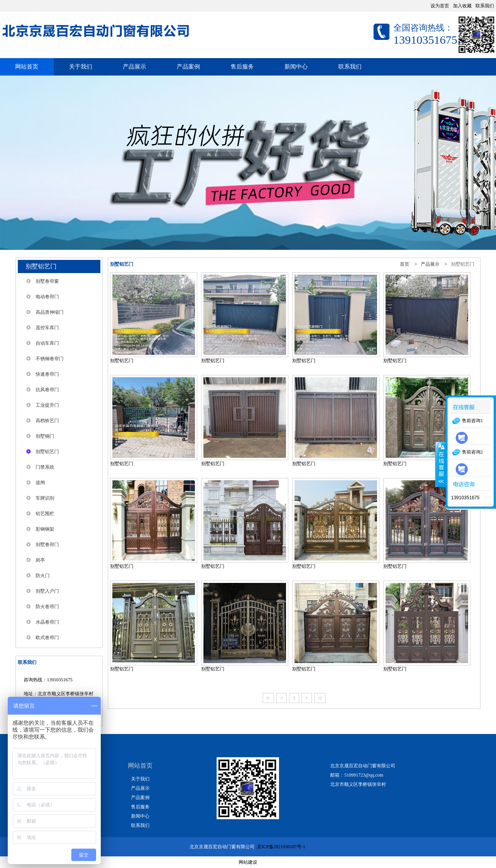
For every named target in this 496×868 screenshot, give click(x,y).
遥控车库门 (47, 328)
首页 (405, 264)
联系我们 (485, 6)
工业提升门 (47, 405)
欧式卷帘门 (47, 638)
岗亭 (40, 560)
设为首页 (440, 6)
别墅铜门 (45, 436)
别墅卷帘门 (47, 545)
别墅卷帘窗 (47, 281)
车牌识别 (45, 498)
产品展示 (134, 67)
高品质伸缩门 (50, 312)
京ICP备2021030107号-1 (282, 847)
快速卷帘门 (47, 374)
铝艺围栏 (45, 514)
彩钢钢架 (45, 529)
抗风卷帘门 (47, 390)
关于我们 (81, 67)
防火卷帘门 (47, 607)
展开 (441, 464)
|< (268, 698)
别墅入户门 (47, 591)
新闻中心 (296, 67)
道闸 (40, 483)
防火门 (43, 576)
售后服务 (242, 67)
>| (320, 698)
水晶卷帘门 (47, 622)
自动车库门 (47, 343)
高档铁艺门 (47, 421)
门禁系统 (45, 467)
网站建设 (248, 862)
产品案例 (188, 67)
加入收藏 (462, 6)
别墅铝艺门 (47, 452)
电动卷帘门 (47, 297)
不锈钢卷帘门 (50, 359)
